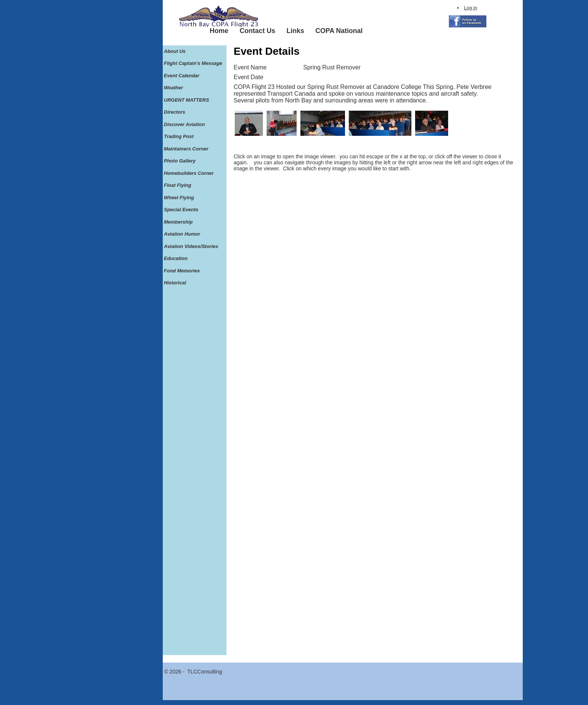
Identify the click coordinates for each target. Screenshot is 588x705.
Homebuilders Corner (189, 173)
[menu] (193, 167)
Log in (470, 8)
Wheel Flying (179, 198)
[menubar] (286, 31)
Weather (173, 88)
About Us (175, 51)
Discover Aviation (184, 124)
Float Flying (178, 185)
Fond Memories (182, 271)
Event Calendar (182, 76)
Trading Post (179, 136)
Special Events (181, 210)
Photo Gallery (180, 161)
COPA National (339, 31)
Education (176, 258)
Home (219, 31)
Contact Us (257, 31)
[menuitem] (219, 31)
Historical (175, 283)
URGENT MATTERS (186, 100)
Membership (178, 222)
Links (295, 31)
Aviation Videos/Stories (191, 246)
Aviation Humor (182, 234)
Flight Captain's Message (193, 63)
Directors (175, 112)
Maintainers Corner (186, 149)
